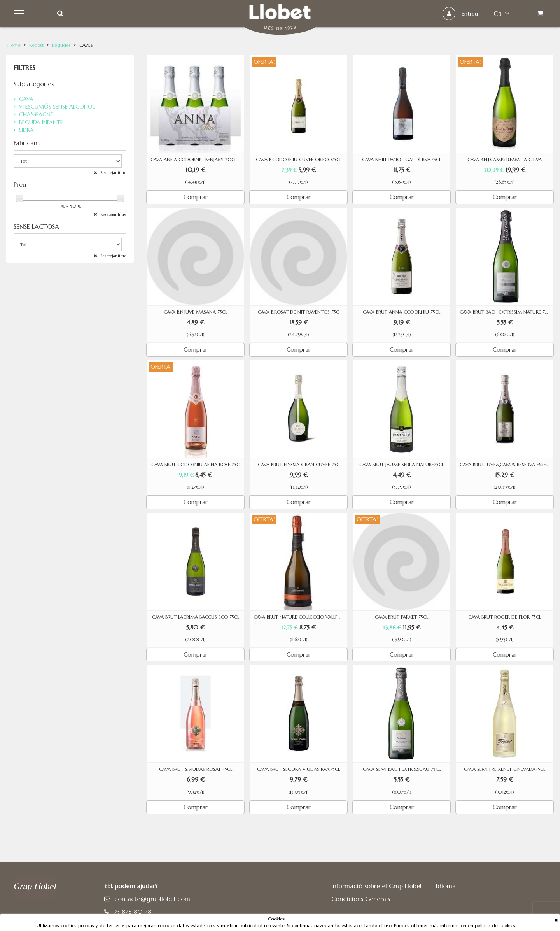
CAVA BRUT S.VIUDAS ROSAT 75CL (196, 769)
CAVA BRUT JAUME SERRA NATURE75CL (402, 465)
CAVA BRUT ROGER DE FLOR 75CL (505, 617)
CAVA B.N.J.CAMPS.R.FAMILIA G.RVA (505, 160)
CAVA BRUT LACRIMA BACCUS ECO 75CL (196, 617)
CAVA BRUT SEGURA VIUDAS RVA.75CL (298, 769)
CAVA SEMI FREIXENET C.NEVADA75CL (505, 769)
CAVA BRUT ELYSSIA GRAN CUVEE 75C (299, 465)
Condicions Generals (361, 899)
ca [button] (501, 14)
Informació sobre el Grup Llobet (377, 886)
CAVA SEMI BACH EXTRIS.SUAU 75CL (402, 769)
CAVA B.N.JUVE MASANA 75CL (195, 312)
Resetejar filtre (113, 173)
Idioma (446, 886)
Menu (20, 14)
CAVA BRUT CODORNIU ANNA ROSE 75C (195, 465)
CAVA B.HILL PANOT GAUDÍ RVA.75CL (402, 160)
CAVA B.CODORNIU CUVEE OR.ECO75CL (299, 160)
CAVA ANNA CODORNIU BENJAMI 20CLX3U (197, 160)
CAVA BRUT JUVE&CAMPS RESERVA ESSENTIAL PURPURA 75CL (507, 465)
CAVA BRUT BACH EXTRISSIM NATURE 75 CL (507, 312)
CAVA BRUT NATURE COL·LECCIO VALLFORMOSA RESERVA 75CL (300, 617)
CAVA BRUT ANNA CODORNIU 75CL (402, 312)
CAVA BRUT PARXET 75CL (402, 617)
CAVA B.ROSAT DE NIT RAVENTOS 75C (298, 312)
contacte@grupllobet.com (152, 899)
